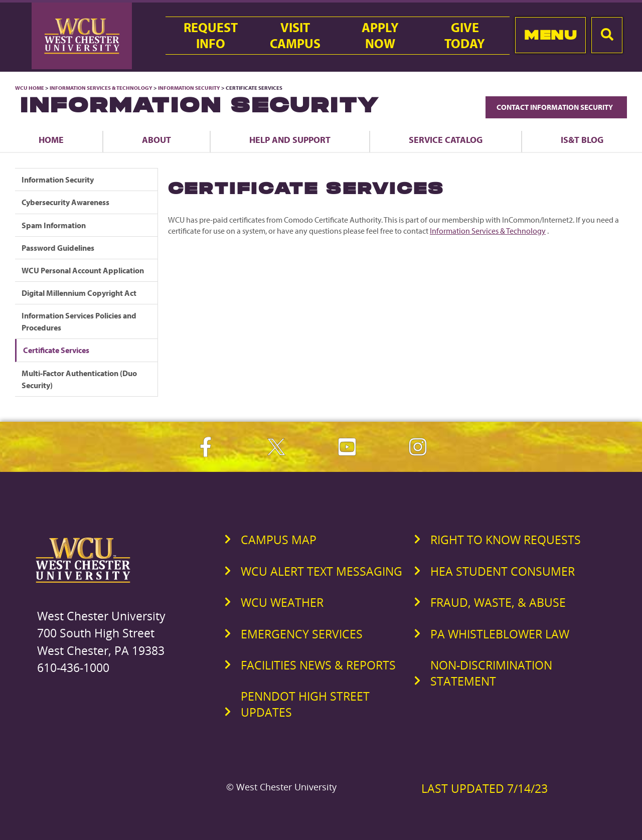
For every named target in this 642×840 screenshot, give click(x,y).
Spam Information (54, 225)
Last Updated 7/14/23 (485, 788)
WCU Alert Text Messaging (322, 571)
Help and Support (290, 139)
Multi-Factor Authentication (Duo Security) (79, 379)
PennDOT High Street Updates (305, 704)
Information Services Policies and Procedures (79, 321)
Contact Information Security (556, 107)
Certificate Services (56, 350)
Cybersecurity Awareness (65, 202)
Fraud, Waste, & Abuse (498, 602)
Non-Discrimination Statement (491, 673)
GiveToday (465, 36)
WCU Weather (282, 602)
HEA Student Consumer (503, 571)
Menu (550, 35)
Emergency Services (302, 634)
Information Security (189, 88)
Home (51, 139)
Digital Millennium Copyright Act (79, 293)
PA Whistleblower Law (500, 634)
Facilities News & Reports (318, 665)
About (156, 139)
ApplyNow (380, 36)
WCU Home (30, 88)
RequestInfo (211, 36)
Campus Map (279, 540)
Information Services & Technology (102, 88)
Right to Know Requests (506, 540)
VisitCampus (295, 36)
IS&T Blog (582, 139)
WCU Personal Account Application (83, 270)
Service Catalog (446, 139)
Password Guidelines (58, 248)
